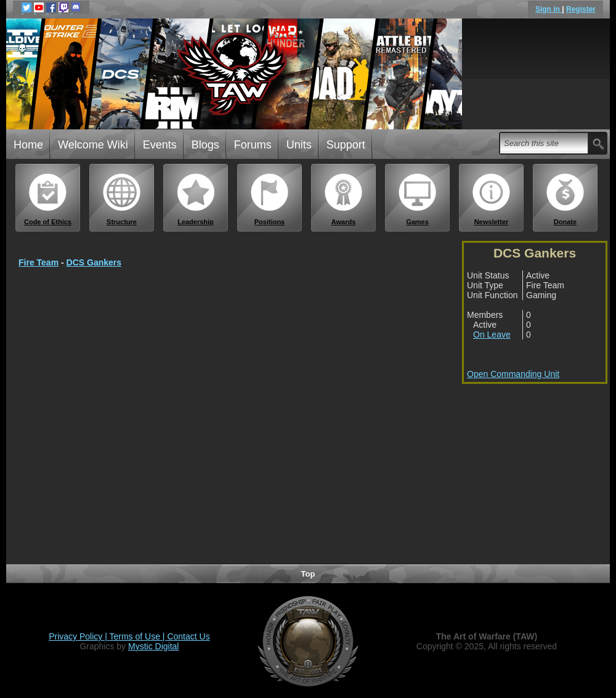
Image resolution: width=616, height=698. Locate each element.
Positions (270, 199)
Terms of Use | (139, 636)
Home (28, 145)
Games (418, 199)
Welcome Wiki (93, 145)
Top (308, 574)
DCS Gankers (94, 262)
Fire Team (38, 262)
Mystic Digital (153, 646)
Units (299, 145)
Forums (253, 145)
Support (346, 145)
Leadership (196, 199)
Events (160, 145)
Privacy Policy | (79, 636)
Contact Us (188, 636)
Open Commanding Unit (513, 374)
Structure (122, 199)
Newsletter (492, 199)
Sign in (549, 9)
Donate (565, 199)
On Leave (492, 335)
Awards (344, 199)
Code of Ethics (48, 199)
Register (581, 9)
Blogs (205, 145)
